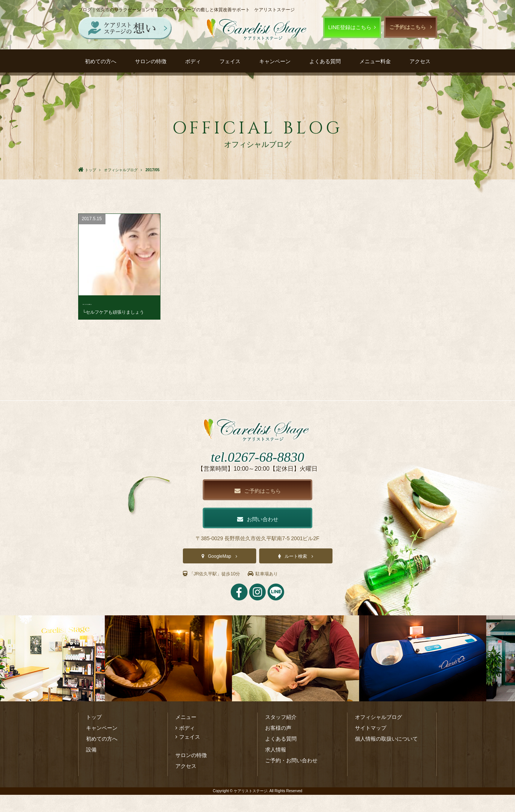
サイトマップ (371, 745)
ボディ (193, 61)
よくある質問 (325, 61)
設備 (91, 767)
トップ (94, 734)
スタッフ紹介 (281, 734)
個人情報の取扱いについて (386, 756)
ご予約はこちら (408, 27)
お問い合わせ (258, 535)
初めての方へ (101, 61)
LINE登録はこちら (350, 27)
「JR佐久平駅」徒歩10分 (216, 591)
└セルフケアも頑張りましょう (114, 312)
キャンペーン (275, 61)
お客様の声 (278, 745)
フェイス (230, 61)
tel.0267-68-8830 (257, 471)
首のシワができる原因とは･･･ (118, 303)
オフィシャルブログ (378, 734)
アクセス (420, 61)
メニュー (186, 734)
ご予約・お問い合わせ (291, 778)
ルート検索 (296, 573)
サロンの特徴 (151, 61)
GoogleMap (220, 573)
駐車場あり (273, 591)
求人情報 (276, 767)
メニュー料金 (375, 61)
